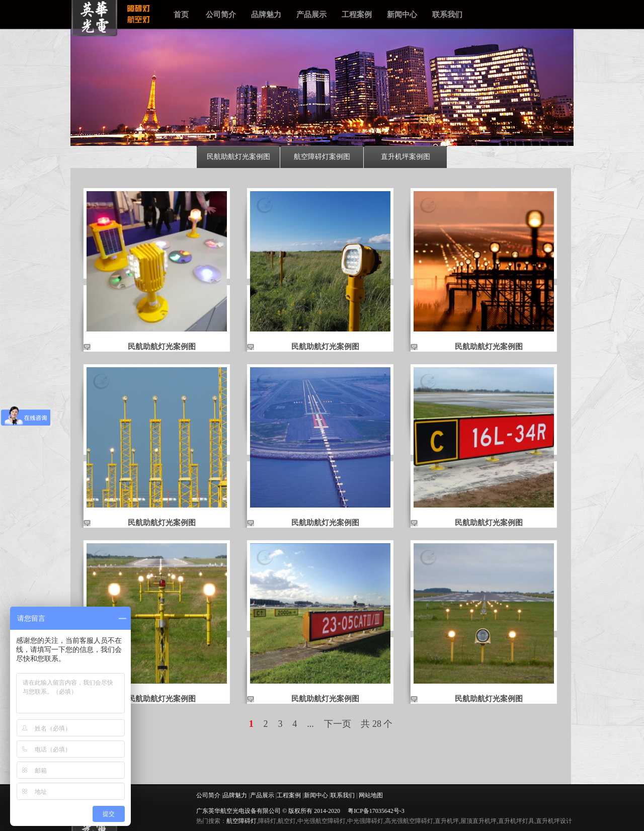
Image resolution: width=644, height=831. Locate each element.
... (310, 724)
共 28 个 (377, 724)
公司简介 (221, 14)
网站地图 (371, 795)
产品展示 (311, 14)
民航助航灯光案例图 (238, 156)
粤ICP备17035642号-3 (376, 811)
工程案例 (357, 14)
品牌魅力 (266, 14)
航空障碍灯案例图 (322, 156)
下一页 (338, 724)
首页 (181, 14)
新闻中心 (402, 14)
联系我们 (447, 14)
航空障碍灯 (242, 821)
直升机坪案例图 (406, 156)
